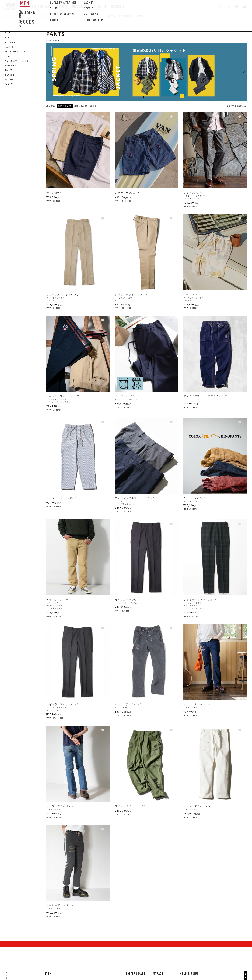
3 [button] (150, 97)
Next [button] (244, 71)
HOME (49, 40)
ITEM (140, 16)
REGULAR (126, 16)
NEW (112, 16)
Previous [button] (49, 71)
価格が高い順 (81, 106)
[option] (147, 72)
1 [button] (144, 97)
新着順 (94, 106)
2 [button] (147, 97)
